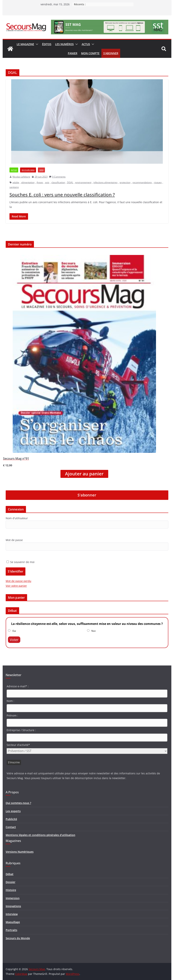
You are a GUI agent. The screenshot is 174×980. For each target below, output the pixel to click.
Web (41, 170)
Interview (12, 914)
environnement (83, 182)
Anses (40, 182)
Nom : (10, 701)
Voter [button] (14, 640)
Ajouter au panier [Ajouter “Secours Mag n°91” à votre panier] (84, 474)
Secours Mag (28, 170)
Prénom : (12, 715)
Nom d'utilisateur (17, 518)
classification (58, 182)
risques (158, 182)
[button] (36, 44)
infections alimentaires (105, 182)
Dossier (11, 882)
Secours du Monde (18, 938)
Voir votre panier (16, 586)
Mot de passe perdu (18, 581)
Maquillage (13, 922)
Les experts (13, 811)
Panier (73, 53)
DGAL (70, 182)
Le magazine (25, 44)
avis (47, 182)
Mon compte (90, 53)
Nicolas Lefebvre (21, 177)
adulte (16, 182)
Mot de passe (14, 540)
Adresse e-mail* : (18, 686)
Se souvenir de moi (20, 562)
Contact (11, 827)
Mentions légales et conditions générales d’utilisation (40, 835)
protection (125, 182)
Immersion (13, 898)
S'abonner (87, 495)
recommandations (142, 182)
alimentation (28, 182)
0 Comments (57, 177)
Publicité (11, 819)
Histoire (11, 890)
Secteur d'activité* (18, 745)
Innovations (13, 906)
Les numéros (64, 44)
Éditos (47, 44)
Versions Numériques (20, 852)
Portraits (11, 930)
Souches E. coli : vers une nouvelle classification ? (62, 195)
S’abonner (111, 53)
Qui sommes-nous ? (18, 803)
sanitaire (14, 187)
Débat (10, 874)
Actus (86, 44)
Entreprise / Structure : (21, 730)
